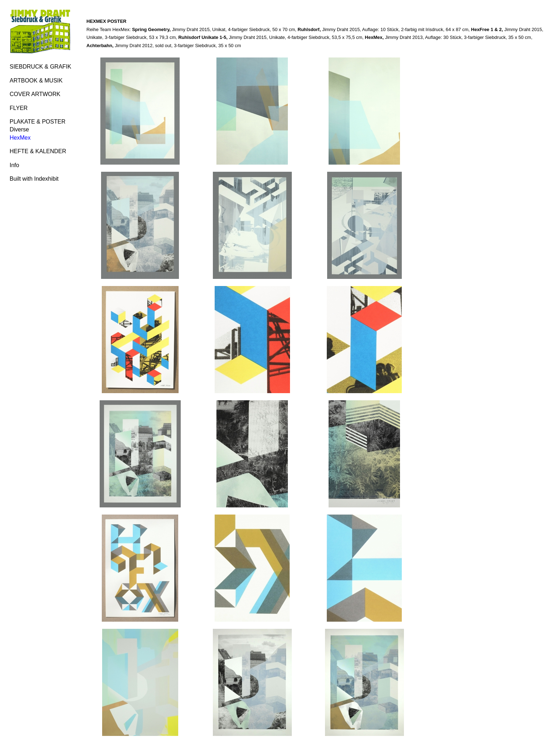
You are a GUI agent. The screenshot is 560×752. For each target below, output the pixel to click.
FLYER (19, 108)
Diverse (19, 129)
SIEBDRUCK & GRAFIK (40, 67)
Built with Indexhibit (34, 179)
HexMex (20, 138)
